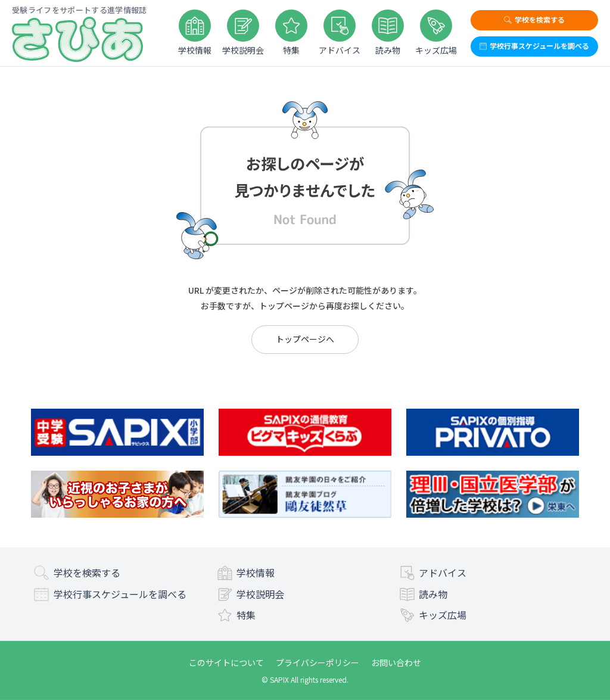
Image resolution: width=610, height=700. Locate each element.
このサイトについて (226, 662)
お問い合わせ (396, 662)
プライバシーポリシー (318, 662)
